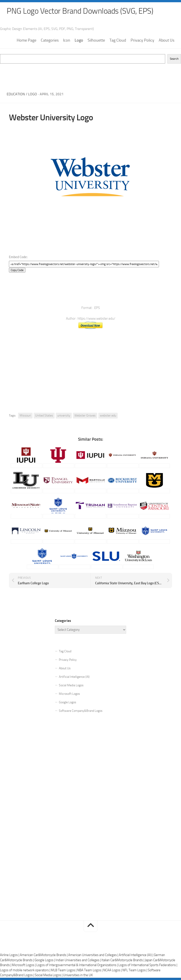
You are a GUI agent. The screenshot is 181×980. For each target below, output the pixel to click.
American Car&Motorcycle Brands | (44, 955)
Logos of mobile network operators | (25, 970)
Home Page (27, 40)
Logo (79, 40)
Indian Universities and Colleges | (78, 960)
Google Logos (68, 702)
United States (44, 416)
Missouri (25, 416)
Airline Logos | (10, 955)
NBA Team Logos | (90, 970)
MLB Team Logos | (64, 970)
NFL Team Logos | (135, 970)
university (64, 416)
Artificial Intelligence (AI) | (136, 955)
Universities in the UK (78, 975)
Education (16, 94)
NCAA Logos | (113, 970)
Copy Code (17, 270)
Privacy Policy (142, 40)
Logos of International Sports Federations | (148, 965)
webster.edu (108, 416)
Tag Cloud (118, 40)
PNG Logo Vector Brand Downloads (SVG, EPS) (82, 11)
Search (174, 59)
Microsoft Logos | (24, 965)
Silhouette (96, 40)
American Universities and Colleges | (94, 955)
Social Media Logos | (49, 975)
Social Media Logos (71, 685)
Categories (50, 40)
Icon (67, 40)
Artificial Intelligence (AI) (74, 677)
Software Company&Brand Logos (81, 711)
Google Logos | (45, 960)
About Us (167, 40)
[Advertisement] (90, 74)
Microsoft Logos (69, 694)
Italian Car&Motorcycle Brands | (123, 960)
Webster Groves (85, 416)
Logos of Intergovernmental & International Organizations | (77, 965)
